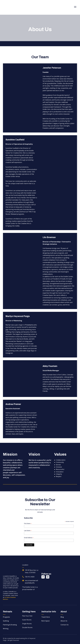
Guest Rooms (27, 620)
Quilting (6, 621)
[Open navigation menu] (75, 7)
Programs (6, 617)
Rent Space (46, 621)
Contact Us (65, 625)
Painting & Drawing (10, 625)
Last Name (28, 531)
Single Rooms (27, 624)
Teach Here (46, 617)
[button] (43, 577)
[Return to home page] (15, 7)
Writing (6, 629)
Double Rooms (27, 627)
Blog (62, 617)
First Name (28, 524)
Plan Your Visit (27, 616)
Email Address (29, 538)
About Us (64, 621)
